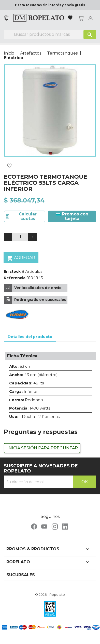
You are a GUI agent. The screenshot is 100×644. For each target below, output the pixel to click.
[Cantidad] (20, 237)
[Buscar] (50, 35)
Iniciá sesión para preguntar (43, 448)
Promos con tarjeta (72, 216)
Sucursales (21, 575)
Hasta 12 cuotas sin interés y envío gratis (50, 5)
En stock (12, 272)
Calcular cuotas (28, 216)
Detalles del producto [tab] (30, 337)
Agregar (21, 258)
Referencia (15, 278)
